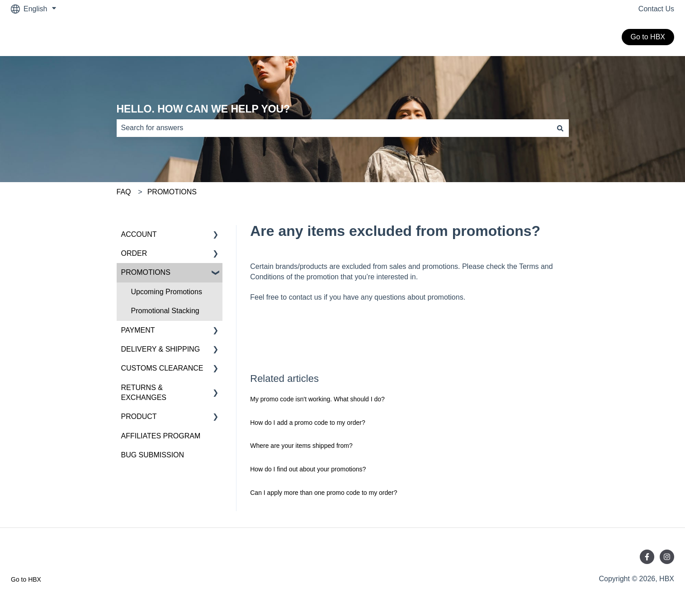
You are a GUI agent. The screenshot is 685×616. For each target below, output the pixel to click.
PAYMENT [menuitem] (138, 330)
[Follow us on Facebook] (647, 557)
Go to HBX (648, 37)
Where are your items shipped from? (301, 446)
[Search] (560, 128)
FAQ (124, 192)
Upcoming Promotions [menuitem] (167, 292)
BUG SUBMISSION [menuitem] (153, 455)
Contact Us (656, 9)
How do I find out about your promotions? (308, 469)
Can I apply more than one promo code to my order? (324, 493)
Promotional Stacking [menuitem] (165, 311)
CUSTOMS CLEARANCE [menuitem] (162, 368)
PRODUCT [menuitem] (139, 416)
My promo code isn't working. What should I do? (317, 399)
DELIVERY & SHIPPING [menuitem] (161, 349)
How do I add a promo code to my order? (307, 423)
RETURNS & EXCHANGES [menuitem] (144, 393)
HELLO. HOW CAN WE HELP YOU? (203, 109)
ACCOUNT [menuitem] (139, 234)
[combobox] (334, 128)
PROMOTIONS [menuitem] (146, 272)
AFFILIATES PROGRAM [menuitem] (161, 436)
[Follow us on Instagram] (667, 557)
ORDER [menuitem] (134, 253)
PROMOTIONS (172, 192)
